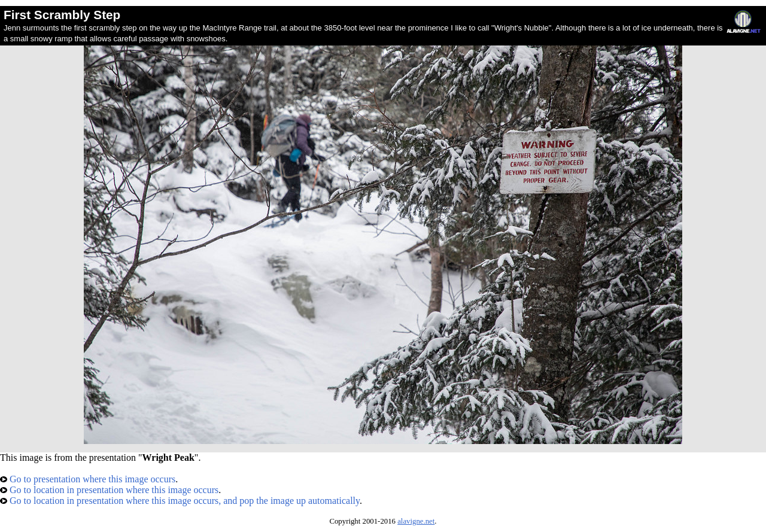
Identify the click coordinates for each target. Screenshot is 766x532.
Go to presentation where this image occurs (88, 479)
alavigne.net (416, 521)
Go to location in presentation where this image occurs (109, 490)
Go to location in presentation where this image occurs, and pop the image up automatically (180, 501)
